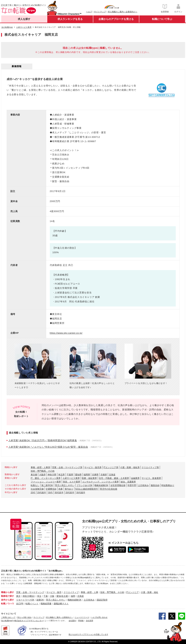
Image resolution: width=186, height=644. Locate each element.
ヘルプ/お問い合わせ (99, 617)
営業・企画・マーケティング (30, 592)
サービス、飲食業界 (151, 478)
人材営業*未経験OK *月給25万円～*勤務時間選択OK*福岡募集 (43, 440)
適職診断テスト (61, 604)
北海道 (112, 475)
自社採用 (89, 621)
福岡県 (87, 475)
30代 (50, 493)
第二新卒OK (47, 485)
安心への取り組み (24, 617)
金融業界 (135, 478)
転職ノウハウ (8, 604)
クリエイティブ (71, 592)
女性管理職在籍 (118, 485)
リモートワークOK (25, 600)
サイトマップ (100, 12)
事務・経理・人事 (89, 592)
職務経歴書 (46, 604)
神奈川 (26, 596)
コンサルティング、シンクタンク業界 (100, 482)
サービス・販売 (54, 592)
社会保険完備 (37, 489)
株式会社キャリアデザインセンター (29, 621)
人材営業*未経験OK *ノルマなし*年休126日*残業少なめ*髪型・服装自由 (48, 447)
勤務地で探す (8, 596)
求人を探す (24, 19)
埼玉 (39, 596)
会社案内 (72, 621)
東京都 (34, 475)
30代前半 (59, 493)
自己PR (20, 604)
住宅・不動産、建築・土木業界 (114, 478)
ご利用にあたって (8, 617)
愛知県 (78, 475)
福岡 (73, 596)
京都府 (104, 475)
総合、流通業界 (128, 482)
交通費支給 (51, 489)
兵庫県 (95, 475)
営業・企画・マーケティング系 (67, 467)
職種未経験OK (101, 485)
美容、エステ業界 (72, 482)
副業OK (40, 600)
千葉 (46, 596)
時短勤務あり (168, 485)
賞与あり (69, 489)
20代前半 (70, 493)
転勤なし (35, 485)
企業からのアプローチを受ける (116, 19)
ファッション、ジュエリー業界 (46, 482)
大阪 (52, 596)
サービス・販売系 (93, 467)
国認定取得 (102, 600)
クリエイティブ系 (150, 467)
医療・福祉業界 (89, 478)
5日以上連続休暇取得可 (87, 489)
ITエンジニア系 (111, 467)
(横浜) (32, 596)
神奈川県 (52, 475)
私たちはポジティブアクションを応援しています (88, 634)
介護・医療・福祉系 (130, 467)
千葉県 (70, 475)
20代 (33, 493)
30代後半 (81, 493)
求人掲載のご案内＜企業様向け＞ (123, 12)
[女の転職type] (7, 621)
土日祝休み (143, 485)
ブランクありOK (84, 485)
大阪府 (42, 475)
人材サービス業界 (71, 478)
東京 (18, 596)
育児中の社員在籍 (109, 489)
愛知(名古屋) (63, 596)
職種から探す (8, 592)
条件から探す (8, 600)
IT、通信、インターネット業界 (46, 478)
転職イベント (32, 604)
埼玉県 (61, 475)
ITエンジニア (133, 592)
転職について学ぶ (162, 19)
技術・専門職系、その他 (43, 471)
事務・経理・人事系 (40, 467)
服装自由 (155, 485)
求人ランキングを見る (70, 19)
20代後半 (42, 493)
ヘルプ (89, 12)
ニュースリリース (82, 617)
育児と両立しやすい (65, 485)
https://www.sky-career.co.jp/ (66, 333)
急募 (61, 489)
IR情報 (81, 621)
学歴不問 (132, 485)
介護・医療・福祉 (150, 592)
